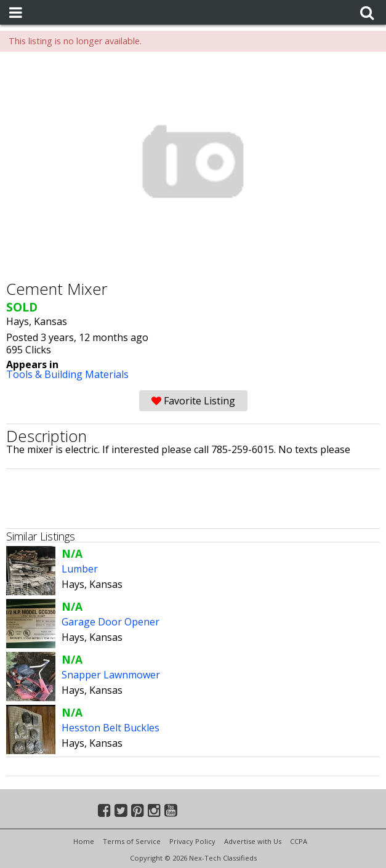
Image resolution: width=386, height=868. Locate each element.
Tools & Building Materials (67, 374)
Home (84, 841)
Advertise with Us (253, 841)
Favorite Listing (193, 401)
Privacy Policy (192, 841)
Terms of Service (132, 841)
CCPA (299, 841)
